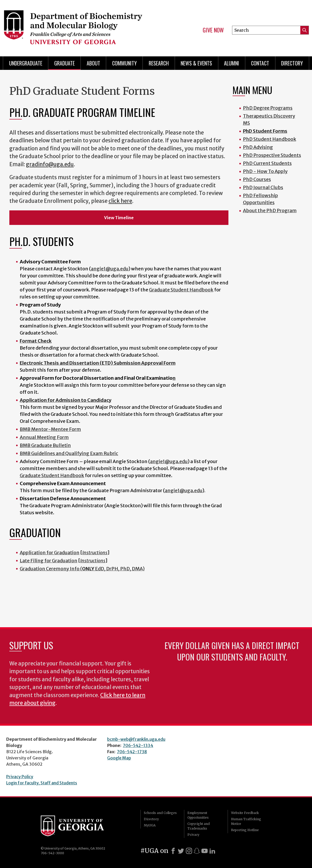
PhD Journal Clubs (263, 187)
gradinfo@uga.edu (50, 164)
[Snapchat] (197, 851)
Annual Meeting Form (44, 437)
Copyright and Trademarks (199, 826)
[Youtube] (205, 851)
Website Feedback (245, 813)
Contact (260, 63)
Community (124, 63)
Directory (292, 63)
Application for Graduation (50, 553)
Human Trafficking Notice (246, 821)
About (93, 63)
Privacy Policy (20, 777)
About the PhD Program (270, 211)
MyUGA (150, 825)
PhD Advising (258, 147)
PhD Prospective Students (272, 155)
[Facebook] (173, 851)
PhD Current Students (267, 163)
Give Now (213, 30)
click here (120, 201)
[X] (181, 851)
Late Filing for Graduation (49, 561)
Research (159, 63)
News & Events (196, 63)
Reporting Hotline (245, 830)
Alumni (232, 63)
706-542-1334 (138, 745)
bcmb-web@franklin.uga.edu (136, 739)
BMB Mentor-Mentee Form (50, 429)
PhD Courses (257, 179)
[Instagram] (189, 851)
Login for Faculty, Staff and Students (42, 783)
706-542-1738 (132, 752)
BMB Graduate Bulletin (45, 445)
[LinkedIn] (212, 851)
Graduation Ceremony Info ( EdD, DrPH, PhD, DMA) (82, 569)
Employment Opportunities (198, 815)
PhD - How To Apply (265, 171)
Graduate (65, 63)
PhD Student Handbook (270, 139)
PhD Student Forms (265, 131)
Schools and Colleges (160, 813)
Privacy (193, 835)
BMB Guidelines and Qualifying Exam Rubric (69, 453)
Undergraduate (26, 63)
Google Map (119, 758)
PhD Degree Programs (268, 108)
